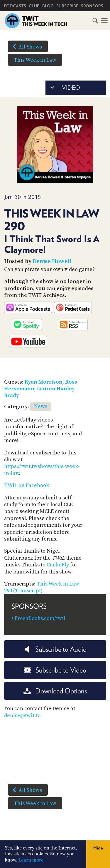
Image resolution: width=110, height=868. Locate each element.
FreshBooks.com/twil (40, 618)
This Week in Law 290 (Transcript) (42, 587)
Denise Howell (52, 261)
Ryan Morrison (44, 382)
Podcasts (15, 6)
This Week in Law (35, 60)
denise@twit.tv (22, 716)
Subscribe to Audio (55, 649)
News (41, 406)
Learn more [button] (31, 860)
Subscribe (67, 6)
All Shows (26, 46)
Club (34, 6)
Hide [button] (98, 848)
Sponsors (92, 6)
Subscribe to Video (55, 670)
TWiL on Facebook (27, 485)
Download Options (55, 691)
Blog (48, 6)
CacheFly (58, 565)
